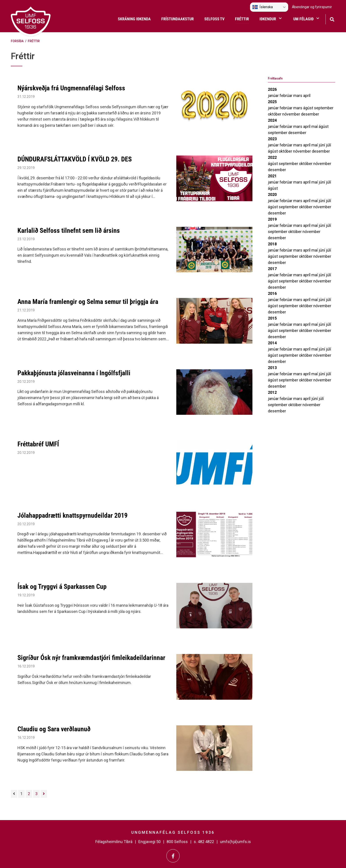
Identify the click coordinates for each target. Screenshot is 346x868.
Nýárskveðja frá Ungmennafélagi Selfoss (71, 88)
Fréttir (34, 41)
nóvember (292, 114)
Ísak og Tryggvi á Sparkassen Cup (62, 587)
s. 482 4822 (204, 842)
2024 (272, 120)
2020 (272, 194)
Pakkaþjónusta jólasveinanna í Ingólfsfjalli (74, 373)
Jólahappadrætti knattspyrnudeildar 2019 (72, 515)
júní (322, 145)
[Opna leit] (332, 19)
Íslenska (263, 7)
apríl (307, 96)
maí (315, 126)
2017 (272, 269)
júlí (328, 145)
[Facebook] (173, 856)
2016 (272, 293)
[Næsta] (44, 794)
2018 (272, 244)
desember (310, 114)
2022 (272, 157)
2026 (272, 89)
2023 (272, 139)
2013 (272, 368)
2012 (272, 392)
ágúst (309, 108)
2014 (272, 343)
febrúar (286, 96)
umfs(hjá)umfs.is (235, 842)
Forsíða (17, 41)
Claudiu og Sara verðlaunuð (54, 729)
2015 (272, 318)
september (324, 108)
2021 (272, 176)
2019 (272, 219)
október (275, 114)
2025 (272, 102)
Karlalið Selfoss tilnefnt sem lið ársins (69, 230)
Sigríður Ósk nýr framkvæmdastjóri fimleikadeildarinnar (91, 658)
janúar (274, 96)
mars (298, 96)
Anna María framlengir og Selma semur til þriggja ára (88, 302)
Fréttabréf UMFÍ (38, 444)
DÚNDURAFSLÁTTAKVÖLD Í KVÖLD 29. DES (75, 159)
